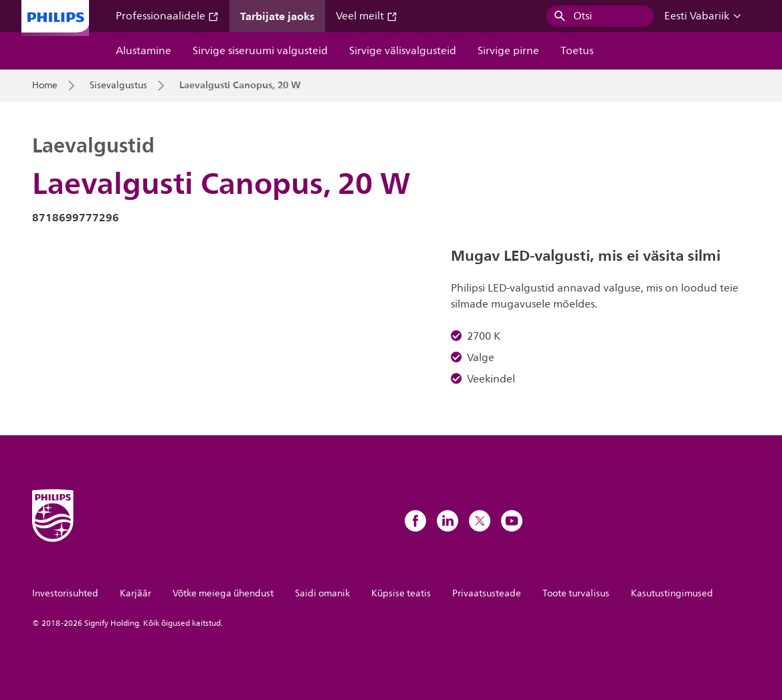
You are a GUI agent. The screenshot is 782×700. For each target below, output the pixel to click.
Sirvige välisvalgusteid (403, 51)
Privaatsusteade (487, 593)
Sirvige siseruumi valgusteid (260, 51)
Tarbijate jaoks (277, 16)
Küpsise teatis (401, 593)
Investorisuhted (65, 593)
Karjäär (135, 593)
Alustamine (143, 51)
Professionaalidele (167, 16)
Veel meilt (367, 16)
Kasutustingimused (672, 593)
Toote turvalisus (576, 593)
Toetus (577, 51)
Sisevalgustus (118, 86)
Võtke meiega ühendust (223, 593)
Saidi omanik (322, 593)
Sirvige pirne (508, 51)
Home (45, 86)
